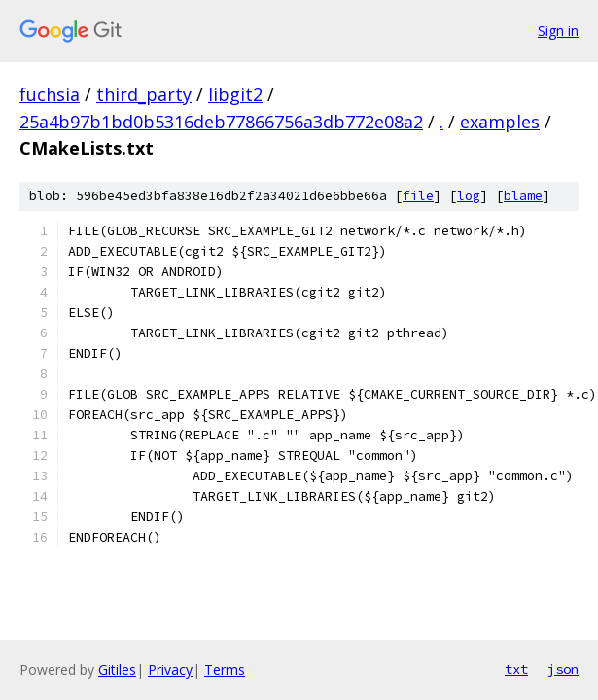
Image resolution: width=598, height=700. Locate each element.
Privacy (170, 669)
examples (500, 122)
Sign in (558, 31)
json (563, 669)
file (418, 196)
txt (516, 669)
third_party (144, 94)
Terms (225, 669)
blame (523, 196)
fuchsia (50, 94)
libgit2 (235, 94)
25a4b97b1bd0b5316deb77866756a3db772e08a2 (221, 122)
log (469, 196)
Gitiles (117, 669)
